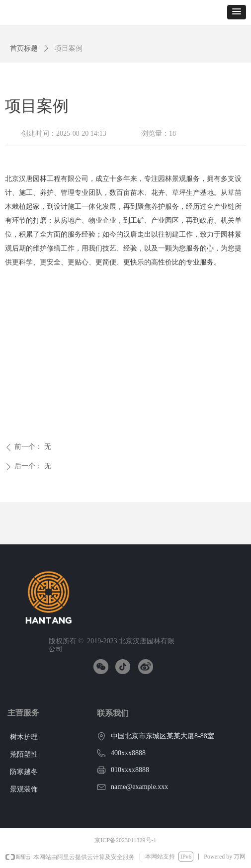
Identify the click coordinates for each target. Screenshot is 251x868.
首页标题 (24, 48)
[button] (237, 12)
